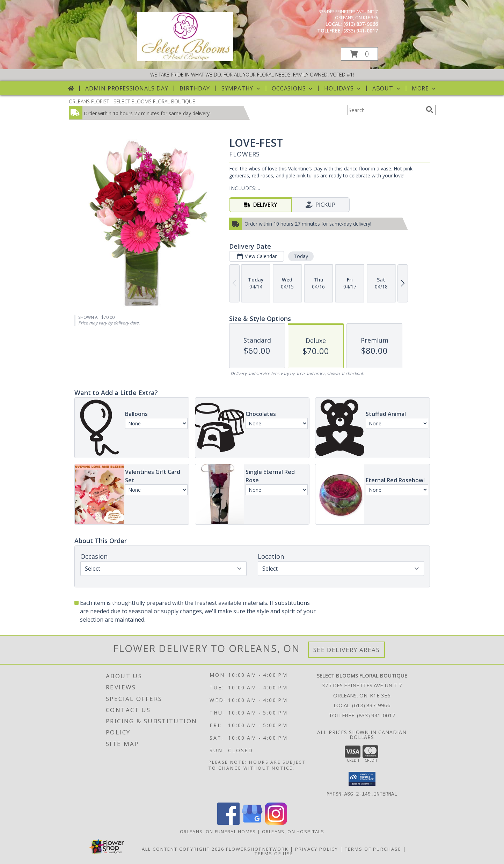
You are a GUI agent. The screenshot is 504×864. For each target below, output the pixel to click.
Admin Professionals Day (127, 88)
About (387, 88)
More (425, 88)
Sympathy (242, 88)
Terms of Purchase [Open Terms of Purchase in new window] (373, 849)
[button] (359, 54)
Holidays (343, 88)
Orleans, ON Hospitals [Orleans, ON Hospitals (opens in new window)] (293, 831)
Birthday (195, 88)
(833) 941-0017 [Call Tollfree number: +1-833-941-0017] (376, 715)
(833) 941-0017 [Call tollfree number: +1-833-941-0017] (361, 31)
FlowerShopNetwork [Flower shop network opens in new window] (257, 849)
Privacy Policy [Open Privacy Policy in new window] (317, 849)
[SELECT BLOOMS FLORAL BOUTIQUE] (185, 59)
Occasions (293, 88)
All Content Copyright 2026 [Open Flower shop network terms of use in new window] (183, 849)
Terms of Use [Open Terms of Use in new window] (274, 853)
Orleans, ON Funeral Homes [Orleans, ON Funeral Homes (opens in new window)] (218, 831)
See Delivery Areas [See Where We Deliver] (347, 650)
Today (301, 256)
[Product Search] (385, 110)
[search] (430, 110)
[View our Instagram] (276, 823)
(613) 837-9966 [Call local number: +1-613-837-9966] (361, 24)
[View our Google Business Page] (252, 823)
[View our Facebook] (228, 823)
